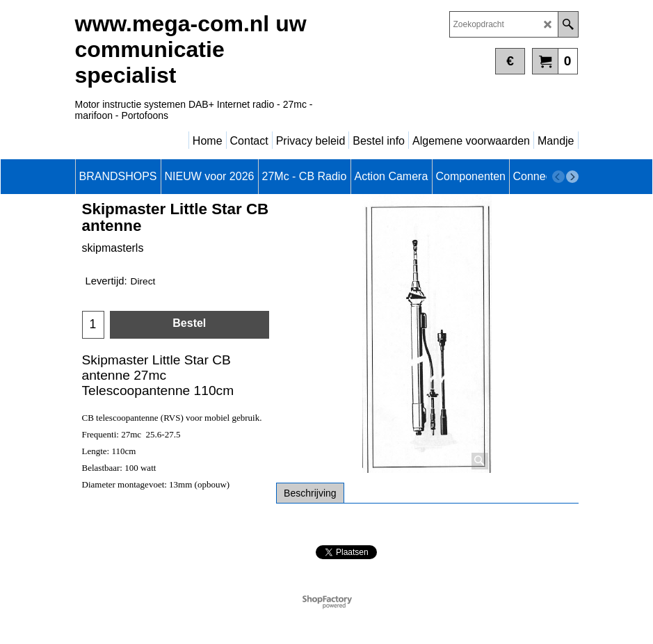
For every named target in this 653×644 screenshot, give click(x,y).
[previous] (558, 177)
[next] (572, 177)
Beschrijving (310, 493)
